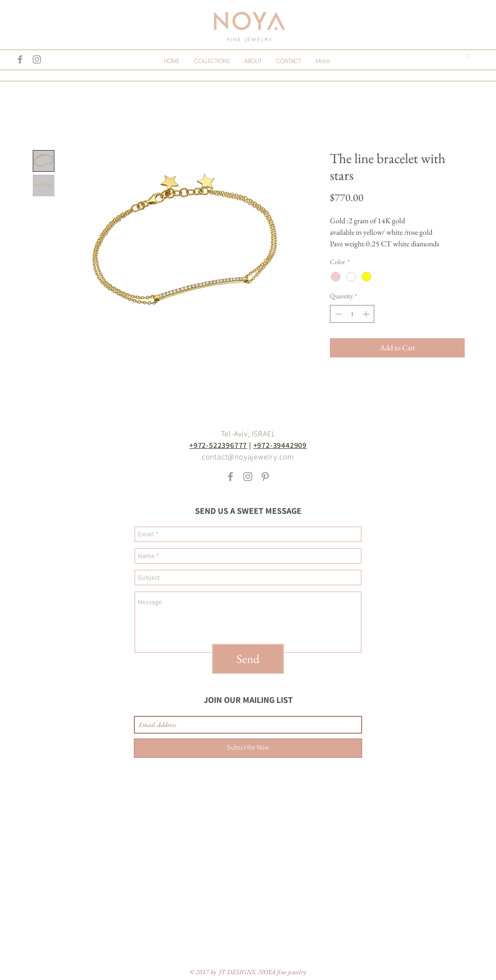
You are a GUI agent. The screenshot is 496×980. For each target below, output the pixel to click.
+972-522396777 (218, 445)
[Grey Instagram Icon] (37, 59)
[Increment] (367, 314)
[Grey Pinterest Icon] (265, 477)
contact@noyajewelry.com (248, 457)
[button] (468, 55)
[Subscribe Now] (248, 748)
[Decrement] (337, 314)
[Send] (248, 659)
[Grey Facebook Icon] (20, 59)
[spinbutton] (352, 314)
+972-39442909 (280, 445)
